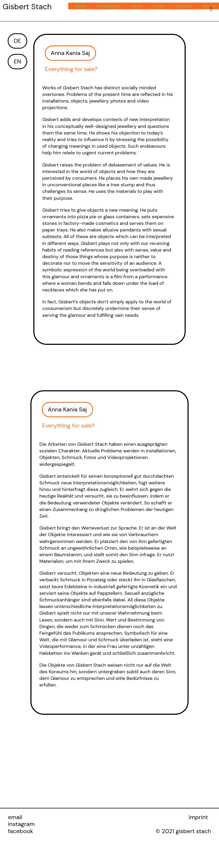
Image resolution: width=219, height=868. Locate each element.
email (15, 818)
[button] (71, 53)
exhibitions (109, 6)
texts (137, 6)
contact (183, 6)
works (80, 6)
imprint (198, 818)
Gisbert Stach (27, 7)
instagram (21, 825)
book (159, 6)
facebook (20, 832)
